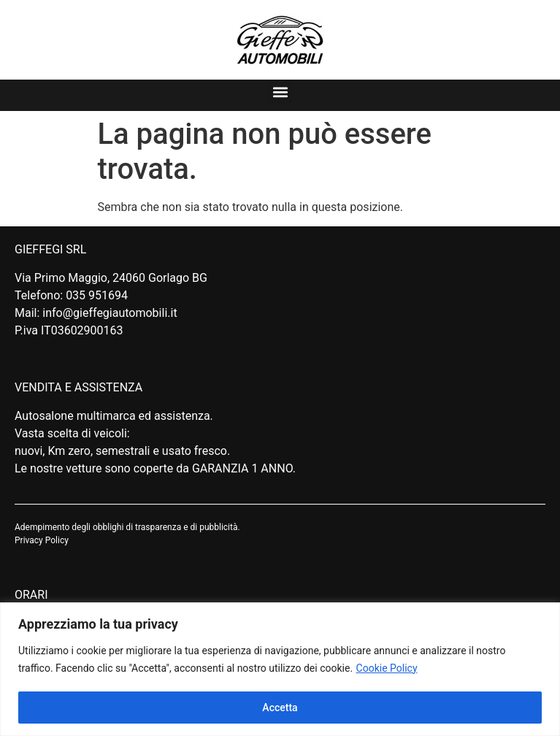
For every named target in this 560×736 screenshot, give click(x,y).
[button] (280, 92)
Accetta (280, 708)
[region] (280, 669)
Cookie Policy (387, 668)
